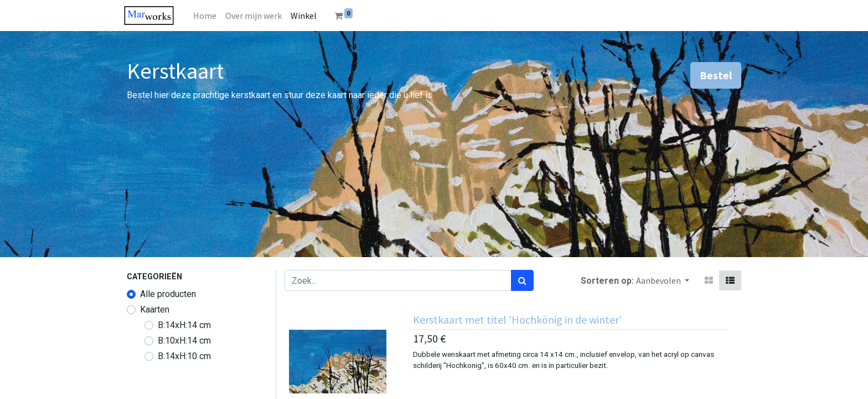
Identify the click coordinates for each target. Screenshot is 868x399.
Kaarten (155, 310)
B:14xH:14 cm (184, 325)
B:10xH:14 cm (184, 341)
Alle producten (168, 294)
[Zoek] (522, 280)
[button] (663, 280)
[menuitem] (210, 16)
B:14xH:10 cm (184, 356)
